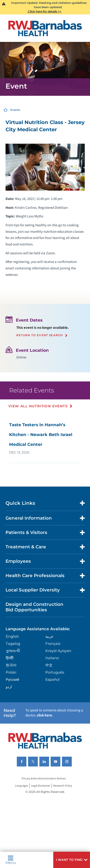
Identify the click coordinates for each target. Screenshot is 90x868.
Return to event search (40, 335)
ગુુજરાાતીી (13, 651)
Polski (11, 672)
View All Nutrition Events (38, 406)
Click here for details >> (45, 11)
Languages (21, 786)
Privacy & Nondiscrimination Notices (44, 779)
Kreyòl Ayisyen (58, 651)
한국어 (11, 665)
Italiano (52, 658)
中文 (49, 665)
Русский (12, 679)
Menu (11, 860)
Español (52, 679)
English (12, 636)
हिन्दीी (10, 658)
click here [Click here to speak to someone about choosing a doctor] (44, 715)
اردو (9, 687)
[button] (72, 860)
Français (53, 644)
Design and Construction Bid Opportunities (34, 607)
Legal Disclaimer (41, 786)
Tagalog (13, 644)
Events (15, 110)
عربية (49, 636)
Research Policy (63, 786)
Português (55, 672)
